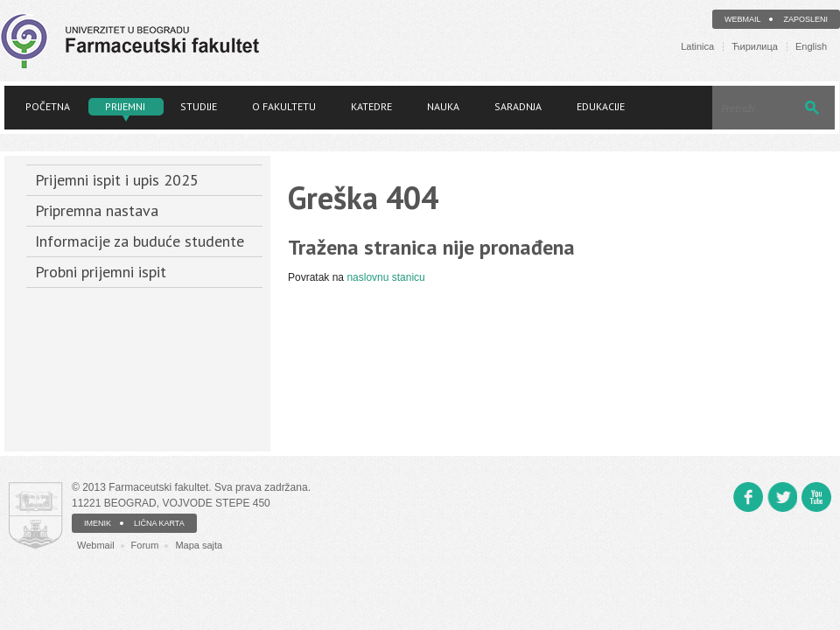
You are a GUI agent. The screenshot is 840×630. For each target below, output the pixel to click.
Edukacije (601, 106)
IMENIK (98, 523)
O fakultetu (284, 106)
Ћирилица (755, 47)
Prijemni (125, 106)
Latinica (697, 47)
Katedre (371, 106)
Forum (145, 545)
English (811, 47)
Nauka (443, 106)
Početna (48, 106)
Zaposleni (805, 19)
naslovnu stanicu (385, 277)
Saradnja (518, 106)
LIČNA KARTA (159, 523)
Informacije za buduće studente (140, 241)
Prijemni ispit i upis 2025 (117, 180)
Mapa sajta (199, 545)
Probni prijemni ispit (101, 272)
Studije (199, 106)
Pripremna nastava (97, 210)
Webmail (743, 19)
